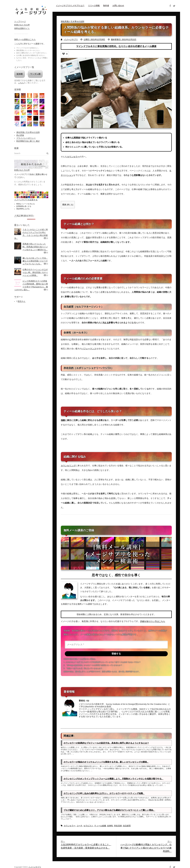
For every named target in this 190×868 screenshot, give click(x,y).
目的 (88, 237)
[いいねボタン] (64, 54)
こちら (21, 83)
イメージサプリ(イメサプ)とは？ (70, 6)
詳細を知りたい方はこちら (153, 621)
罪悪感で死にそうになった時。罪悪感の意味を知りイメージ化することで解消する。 (35, 247)
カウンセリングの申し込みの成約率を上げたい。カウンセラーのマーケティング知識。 (104, 794)
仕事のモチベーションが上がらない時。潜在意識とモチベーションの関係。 (35, 272)
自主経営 (127, 826)
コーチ (79, 826)
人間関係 (76, 138)
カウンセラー (73, 157)
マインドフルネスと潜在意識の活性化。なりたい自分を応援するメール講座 (116, 46)
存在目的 (118, 826)
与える (106, 322)
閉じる (70, 205)
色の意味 (20, 135)
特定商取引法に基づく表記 (28, 141)
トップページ (20, 21)
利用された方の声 (22, 25)
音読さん (22, 301)
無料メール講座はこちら (25, 39)
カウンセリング (68, 465)
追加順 (20, 74)
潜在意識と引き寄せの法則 (72, 21)
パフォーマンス (89, 348)
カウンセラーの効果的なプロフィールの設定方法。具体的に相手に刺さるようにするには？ (106, 743)
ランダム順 (35, 74)
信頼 (63, 420)
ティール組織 (100, 826)
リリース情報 (94, 6)
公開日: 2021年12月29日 (94, 39)
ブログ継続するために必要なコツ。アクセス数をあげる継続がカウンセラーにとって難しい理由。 (109, 811)
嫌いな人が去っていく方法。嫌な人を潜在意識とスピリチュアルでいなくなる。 (35, 261)
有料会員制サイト (22, 28)
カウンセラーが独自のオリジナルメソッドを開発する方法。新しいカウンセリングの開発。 (106, 762)
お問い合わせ (118, 6)
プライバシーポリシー (26, 138)
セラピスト (88, 826)
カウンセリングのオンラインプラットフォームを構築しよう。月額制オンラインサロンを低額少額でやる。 (114, 779)
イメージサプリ (71, 39)
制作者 (106, 6)
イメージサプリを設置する (26, 200)
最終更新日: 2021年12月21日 (124, 39)
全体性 (110, 826)
